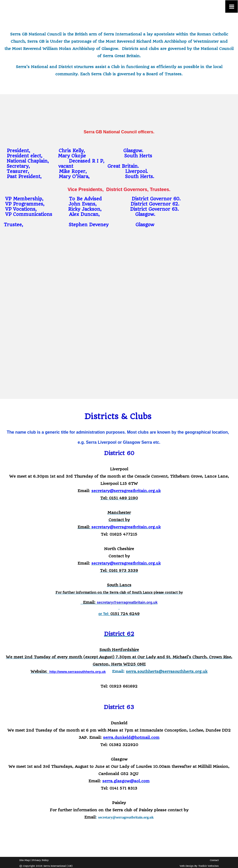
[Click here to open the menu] (232, 6)
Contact (214, 860)
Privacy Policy (40, 860)
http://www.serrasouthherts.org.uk (77, 672)
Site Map (25, 860)
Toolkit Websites (209, 866)
